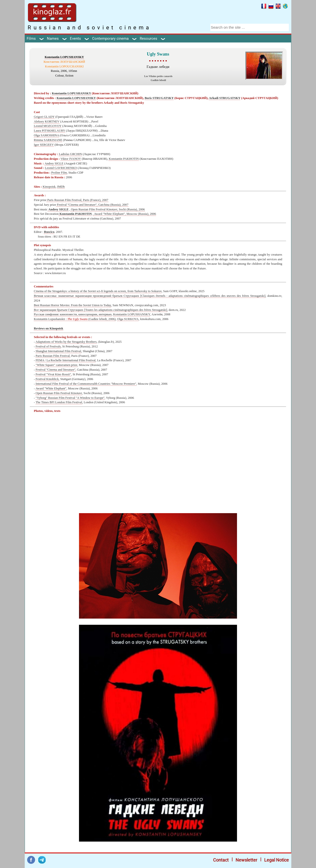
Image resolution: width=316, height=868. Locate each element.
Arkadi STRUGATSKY (225, 98)
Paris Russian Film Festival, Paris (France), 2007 (77, 200)
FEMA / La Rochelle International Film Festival (66, 360)
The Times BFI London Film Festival (59, 402)
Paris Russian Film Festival (53, 356)
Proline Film (59, 173)
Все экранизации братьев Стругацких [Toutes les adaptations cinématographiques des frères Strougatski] (100, 310)
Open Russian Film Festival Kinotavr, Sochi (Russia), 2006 (107, 209)
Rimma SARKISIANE (48, 140)
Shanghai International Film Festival (58, 351)
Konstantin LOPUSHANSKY (64, 57)
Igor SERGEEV (44, 145)
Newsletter (246, 860)
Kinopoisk (49, 187)
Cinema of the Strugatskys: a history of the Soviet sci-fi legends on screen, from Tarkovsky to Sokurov (98, 291)
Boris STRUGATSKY (159, 98)
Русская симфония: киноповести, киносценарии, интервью (73, 314)
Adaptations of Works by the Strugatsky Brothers (66, 342)
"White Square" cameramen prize (56, 365)
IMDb (61, 187)
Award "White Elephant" (51, 388)
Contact (221, 860)
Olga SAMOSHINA (46, 135)
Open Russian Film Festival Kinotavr (59, 393)
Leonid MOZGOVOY (48, 126)
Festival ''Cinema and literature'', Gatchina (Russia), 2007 (92, 205)
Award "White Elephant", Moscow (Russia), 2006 (125, 214)
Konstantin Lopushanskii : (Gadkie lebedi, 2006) (75, 319)
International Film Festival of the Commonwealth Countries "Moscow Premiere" (86, 384)
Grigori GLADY (44, 117)
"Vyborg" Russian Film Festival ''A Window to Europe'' (70, 398)
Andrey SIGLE (54, 163)
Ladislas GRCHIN (70, 154)
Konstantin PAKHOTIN (124, 159)
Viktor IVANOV (71, 159)
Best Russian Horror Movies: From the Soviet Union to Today (72, 305)
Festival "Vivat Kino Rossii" (53, 374)
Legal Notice (276, 860)
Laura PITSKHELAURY (49, 131)
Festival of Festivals (48, 346)
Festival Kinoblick (47, 379)
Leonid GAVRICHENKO (61, 168)
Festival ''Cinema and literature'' (55, 370)
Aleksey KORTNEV (47, 121)
